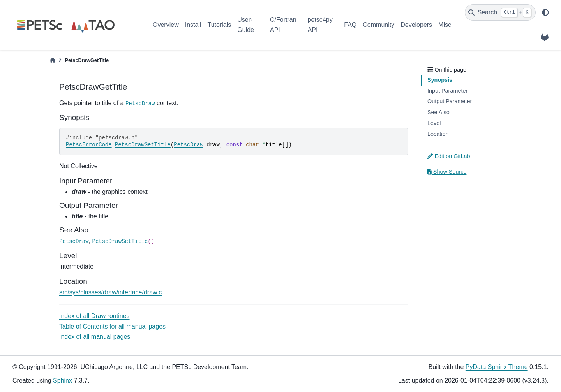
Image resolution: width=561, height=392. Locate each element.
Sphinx (63, 381)
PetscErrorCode (89, 145)
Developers (416, 25)
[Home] (53, 60)
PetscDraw (140, 104)
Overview (166, 25)
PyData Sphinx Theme (497, 367)
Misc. (445, 25)
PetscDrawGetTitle (143, 145)
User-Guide (246, 25)
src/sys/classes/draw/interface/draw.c (110, 292)
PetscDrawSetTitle (120, 241)
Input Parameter (447, 91)
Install (193, 25)
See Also (438, 112)
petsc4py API (320, 25)
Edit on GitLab (449, 156)
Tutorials (219, 25)
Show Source (447, 172)
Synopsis (440, 80)
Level (434, 123)
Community (378, 25)
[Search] (500, 12)
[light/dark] (545, 12)
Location (438, 134)
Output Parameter (450, 101)
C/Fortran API (283, 25)
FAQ (350, 25)
